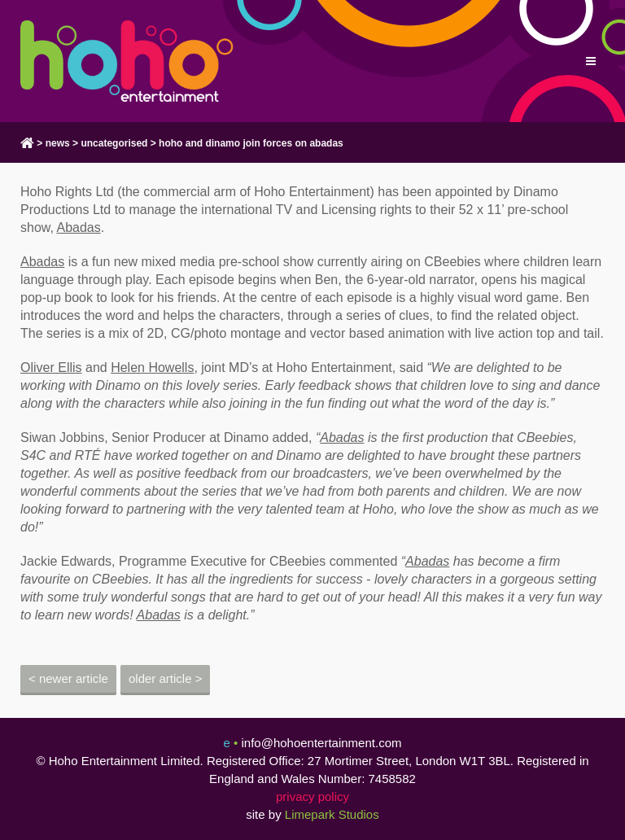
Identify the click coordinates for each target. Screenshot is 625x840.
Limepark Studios (332, 814)
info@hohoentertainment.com (321, 743)
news (58, 143)
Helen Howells (152, 367)
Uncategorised (114, 143)
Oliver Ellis (51, 367)
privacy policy (312, 796)
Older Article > (165, 678)
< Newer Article (68, 678)
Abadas (78, 227)
